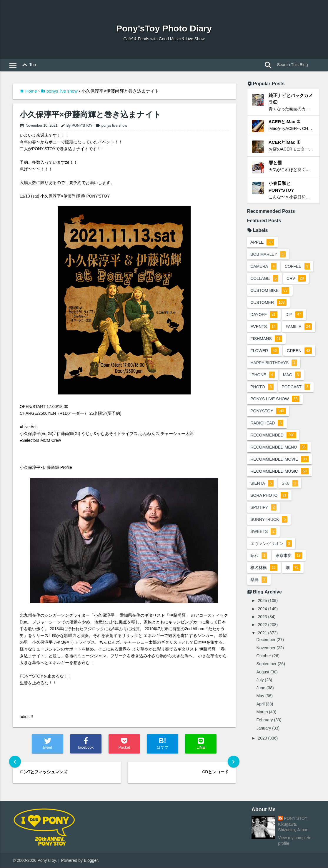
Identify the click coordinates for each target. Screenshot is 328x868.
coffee (297, 267)
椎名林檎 (264, 568)
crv (296, 279)
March (262, 713)
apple (262, 243)
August (263, 673)
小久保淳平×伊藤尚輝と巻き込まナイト (90, 115)
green (299, 351)
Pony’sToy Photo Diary (164, 28)
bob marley (268, 255)
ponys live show (62, 91)
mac (292, 375)
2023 (262, 617)
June (261, 688)
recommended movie (279, 460)
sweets (263, 532)
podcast (296, 387)
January (264, 729)
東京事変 (289, 556)
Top (28, 65)
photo (262, 387)
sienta (262, 484)
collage (264, 279)
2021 (262, 633)
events (264, 327)
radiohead (267, 424)
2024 (262, 609)
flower (264, 351)
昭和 (259, 556)
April (261, 705)
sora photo (269, 496)
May (260, 697)
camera (263, 267)
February (265, 720)
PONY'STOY (296, 818)
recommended (273, 436)
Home (31, 91)
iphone (263, 375)
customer (268, 303)
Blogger (91, 860)
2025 (262, 601)
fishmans (266, 339)
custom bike (270, 291)
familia (299, 327)
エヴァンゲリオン (271, 544)
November (266, 648)
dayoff (264, 315)
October (264, 656)
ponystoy (268, 412)
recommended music (279, 472)
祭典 (259, 580)
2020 (262, 739)
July (260, 680)
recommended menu (279, 448)
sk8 (290, 484)
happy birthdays (274, 363)
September (267, 664)
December (266, 640)
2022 (262, 625)
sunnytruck (269, 520)
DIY (294, 315)
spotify (263, 508)
